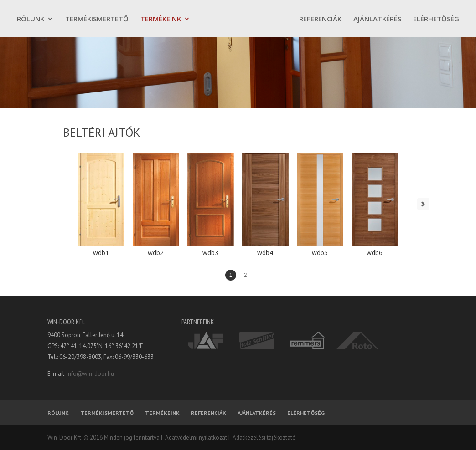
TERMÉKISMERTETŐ (97, 19)
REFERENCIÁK (320, 19)
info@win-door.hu (90, 374)
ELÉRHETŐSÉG (436, 19)
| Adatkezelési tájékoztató (261, 437)
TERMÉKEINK (161, 19)
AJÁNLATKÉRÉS (377, 19)
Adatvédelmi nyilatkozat (195, 437)
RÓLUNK (31, 19)
